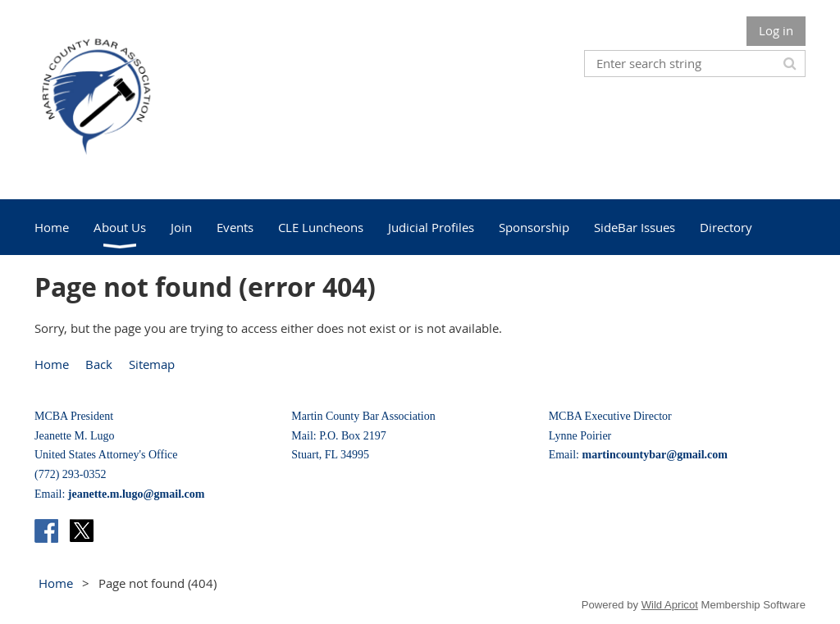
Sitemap (152, 364)
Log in (776, 30)
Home (52, 364)
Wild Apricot (670, 605)
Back (99, 364)
